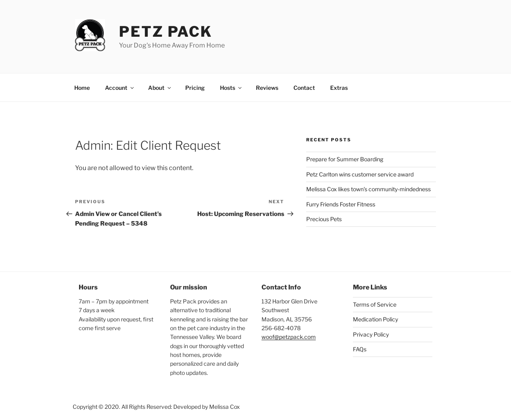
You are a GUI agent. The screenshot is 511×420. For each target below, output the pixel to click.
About (160, 88)
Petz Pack (166, 32)
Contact (304, 88)
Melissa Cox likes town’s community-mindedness (368, 189)
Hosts (231, 88)
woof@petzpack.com (289, 337)
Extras (339, 88)
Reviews (267, 88)
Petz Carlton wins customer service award (360, 174)
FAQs (360, 349)
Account (120, 88)
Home (82, 88)
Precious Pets (324, 219)
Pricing (195, 88)
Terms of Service (375, 304)
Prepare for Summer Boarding (345, 159)
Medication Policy (375, 319)
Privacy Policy (371, 334)
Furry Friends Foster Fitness (341, 204)
